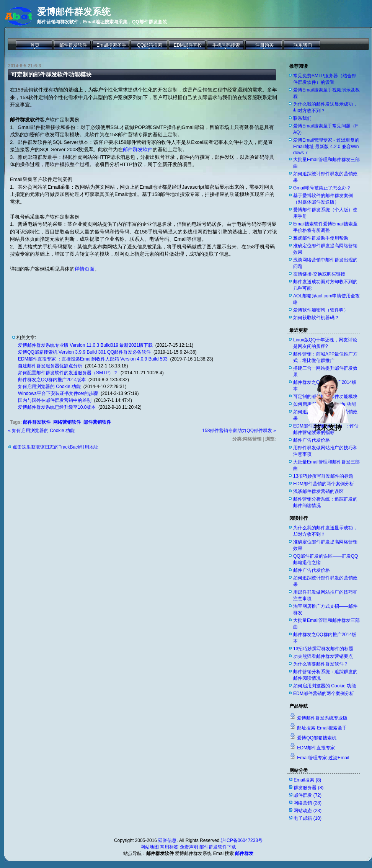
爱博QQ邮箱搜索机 (317, 738)
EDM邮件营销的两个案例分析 (324, 484)
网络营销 (308, 803)
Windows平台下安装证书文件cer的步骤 (58, 393)
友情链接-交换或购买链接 (319, 274)
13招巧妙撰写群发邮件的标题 (323, 476)
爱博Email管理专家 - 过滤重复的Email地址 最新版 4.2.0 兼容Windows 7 (326, 146)
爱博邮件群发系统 (74, 12)
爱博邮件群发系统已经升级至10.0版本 (57, 407)
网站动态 (308, 811)
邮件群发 (308, 795)
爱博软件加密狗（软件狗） (321, 310)
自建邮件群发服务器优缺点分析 (50, 366)
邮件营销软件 (97, 422)
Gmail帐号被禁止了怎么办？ (322, 188)
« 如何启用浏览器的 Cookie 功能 (41, 431)
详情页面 (85, 269)
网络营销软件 (67, 422)
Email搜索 (307, 780)
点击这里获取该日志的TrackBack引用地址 (55, 447)
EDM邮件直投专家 (316, 748)
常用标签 (169, 847)
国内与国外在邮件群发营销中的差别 (55, 400)
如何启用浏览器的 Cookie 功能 (49, 387)
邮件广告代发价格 (312, 440)
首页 (35, 45)
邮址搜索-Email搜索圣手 (322, 728)
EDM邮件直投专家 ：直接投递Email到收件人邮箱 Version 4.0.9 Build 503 (93, 359)
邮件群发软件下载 (218, 847)
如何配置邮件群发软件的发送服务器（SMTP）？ (68, 373)
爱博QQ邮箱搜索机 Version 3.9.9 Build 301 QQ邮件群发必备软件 (84, 352)
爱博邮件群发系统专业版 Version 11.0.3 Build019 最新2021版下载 (85, 345)
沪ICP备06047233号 (242, 840)
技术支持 (328, 424)
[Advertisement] (100, 297)
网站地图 (150, 847)
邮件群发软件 (73, 45)
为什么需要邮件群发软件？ (321, 664)
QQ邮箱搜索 (150, 45)
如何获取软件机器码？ (316, 318)
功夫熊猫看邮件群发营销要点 (323, 656)
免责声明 (189, 847)
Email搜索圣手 (111, 45)
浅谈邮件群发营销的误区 (318, 491)
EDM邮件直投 (188, 45)
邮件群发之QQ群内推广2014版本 (52, 380)
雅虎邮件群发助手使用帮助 (321, 238)
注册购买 (264, 45)
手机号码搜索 (226, 45)
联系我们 (303, 45)
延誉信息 (167, 840)
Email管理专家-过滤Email (323, 758)
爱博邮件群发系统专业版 (322, 718)
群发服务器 (308, 788)
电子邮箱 (308, 818)
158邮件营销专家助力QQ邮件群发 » (239, 431)
